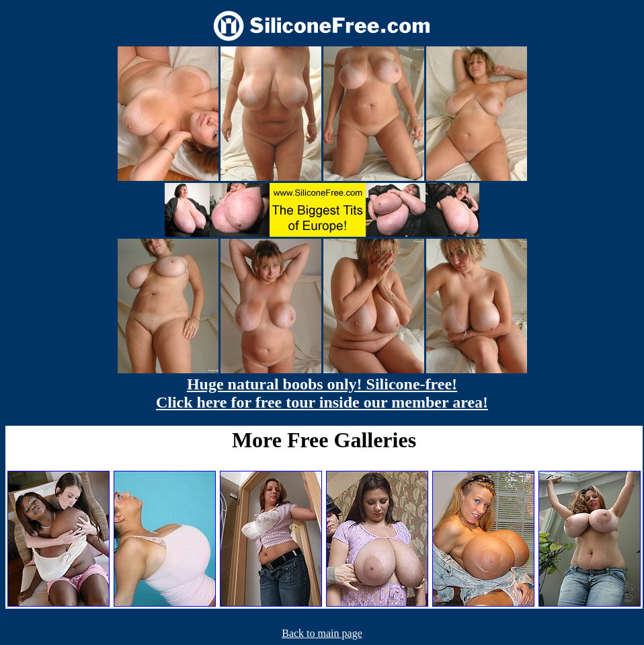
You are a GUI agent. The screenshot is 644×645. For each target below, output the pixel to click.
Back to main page (322, 633)
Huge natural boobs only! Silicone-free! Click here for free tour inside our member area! (322, 393)
